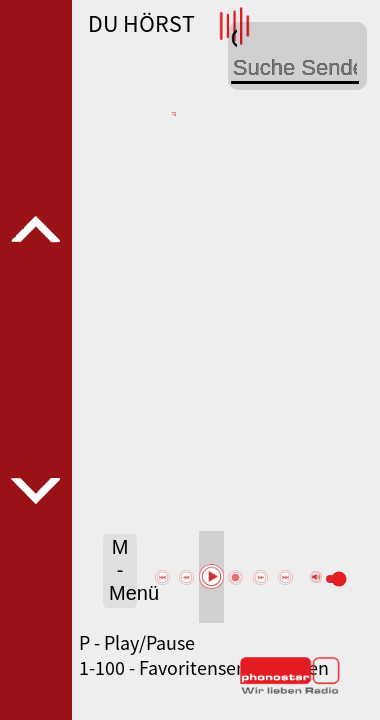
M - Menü (123, 570)
